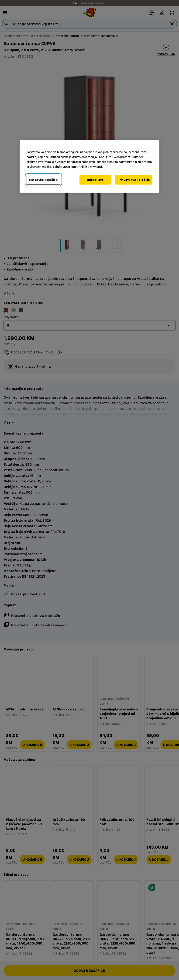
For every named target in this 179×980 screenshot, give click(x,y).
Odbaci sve (95, 180)
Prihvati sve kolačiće (134, 180)
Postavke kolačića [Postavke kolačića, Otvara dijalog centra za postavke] (43, 180)
